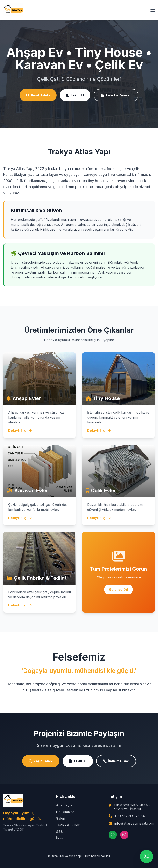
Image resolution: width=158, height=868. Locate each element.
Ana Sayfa (64, 805)
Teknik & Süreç (68, 825)
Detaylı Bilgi (20, 430)
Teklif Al (75, 95)
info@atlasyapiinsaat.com (134, 823)
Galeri (60, 818)
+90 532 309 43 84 (130, 816)
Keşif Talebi (38, 95)
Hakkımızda (65, 812)
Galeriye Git (118, 590)
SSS (59, 832)
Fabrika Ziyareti (116, 95)
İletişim (61, 838)
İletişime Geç (116, 761)
